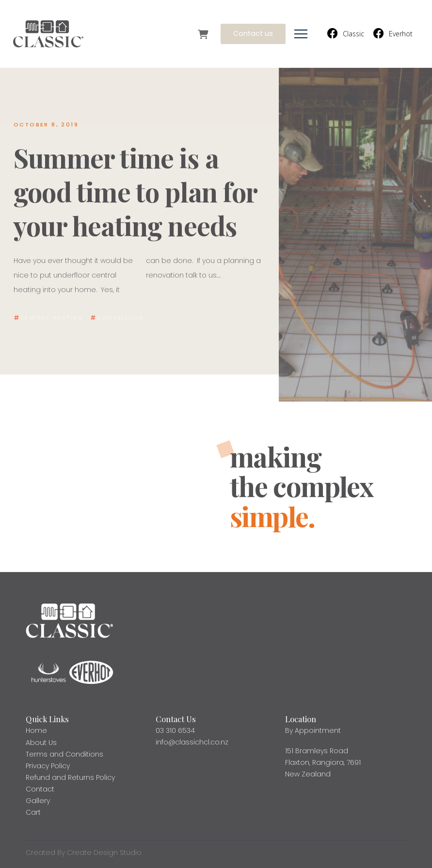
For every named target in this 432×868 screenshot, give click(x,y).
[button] (301, 34)
